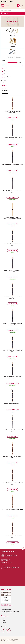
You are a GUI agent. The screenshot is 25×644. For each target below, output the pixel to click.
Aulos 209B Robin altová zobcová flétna (13, 164)
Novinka (6, 71)
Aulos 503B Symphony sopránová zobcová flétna (12, 298)
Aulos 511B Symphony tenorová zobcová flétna (13, 377)
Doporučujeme (8, 74)
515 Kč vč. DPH (11, 171)
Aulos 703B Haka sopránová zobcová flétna (13, 457)
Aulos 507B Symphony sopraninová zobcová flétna (12, 324)
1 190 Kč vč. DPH (11, 197)
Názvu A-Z (4, 85)
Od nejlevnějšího (5, 91)
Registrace (5, 2)
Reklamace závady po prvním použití (10, 611)
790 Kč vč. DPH (11, 490)
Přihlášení (12, 2)
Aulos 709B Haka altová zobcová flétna (13, 509)
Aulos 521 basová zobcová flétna (13, 403)
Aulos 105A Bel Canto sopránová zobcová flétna (13, 112)
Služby (3, 621)
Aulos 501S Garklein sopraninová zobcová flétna (13, 271)
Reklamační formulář (7, 613)
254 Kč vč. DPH (11, 144)
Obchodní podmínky (6, 610)
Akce (5, 68)
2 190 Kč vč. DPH (11, 383)
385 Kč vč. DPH (11, 463)
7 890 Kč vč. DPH (11, 410)
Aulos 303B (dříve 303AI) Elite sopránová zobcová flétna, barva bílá (12, 218)
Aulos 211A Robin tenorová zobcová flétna (12, 191)
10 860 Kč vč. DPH (11, 436)
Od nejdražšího (5, 93)
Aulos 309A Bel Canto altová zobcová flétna (12, 245)
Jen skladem (7, 77)
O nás (3, 619)
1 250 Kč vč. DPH (11, 543)
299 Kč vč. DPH (11, 118)
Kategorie (6, 14)
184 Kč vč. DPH (11, 224)
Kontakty (4, 622)
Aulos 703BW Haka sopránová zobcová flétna (12, 484)
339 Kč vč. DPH (11, 330)
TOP (3, 83)
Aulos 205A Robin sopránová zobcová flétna (13, 138)
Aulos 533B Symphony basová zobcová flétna (13, 430)
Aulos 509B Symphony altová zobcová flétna (13, 351)
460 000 (20, 63)
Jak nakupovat (5, 608)
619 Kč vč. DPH (11, 251)
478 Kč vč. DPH (11, 304)
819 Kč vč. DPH (11, 357)
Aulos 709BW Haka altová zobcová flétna (13, 537)
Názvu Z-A (4, 88)
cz (23, 6)
